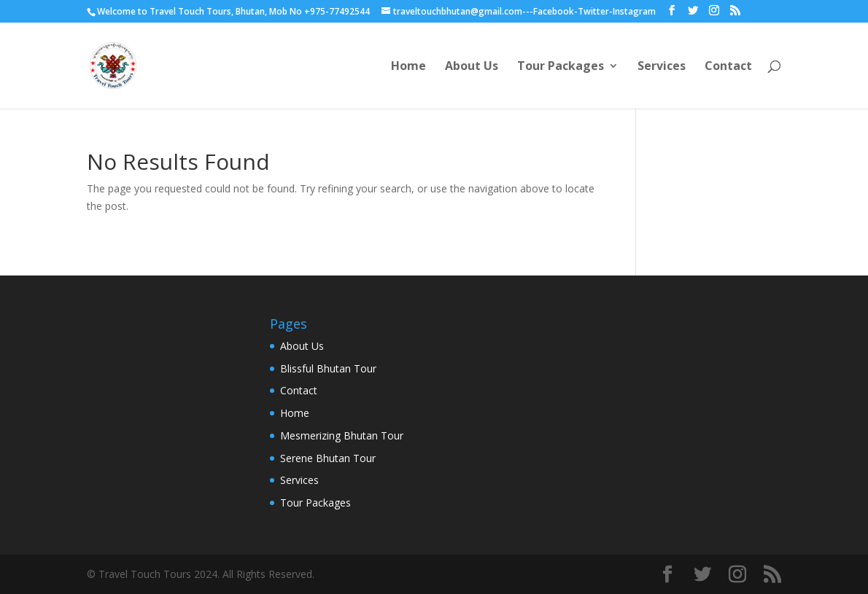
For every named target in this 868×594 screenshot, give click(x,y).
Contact (728, 67)
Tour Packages (561, 67)
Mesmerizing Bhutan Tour (342, 435)
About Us (472, 67)
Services (662, 67)
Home (408, 67)
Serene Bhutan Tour (328, 458)
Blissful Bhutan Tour (328, 368)
